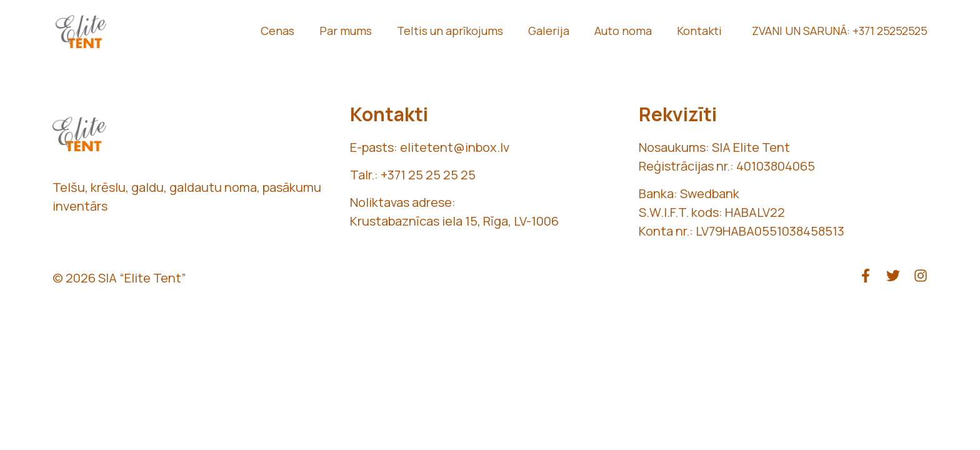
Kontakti (699, 31)
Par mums (346, 31)
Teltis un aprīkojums (450, 31)
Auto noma (623, 31)
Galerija (549, 31)
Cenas (277, 31)
